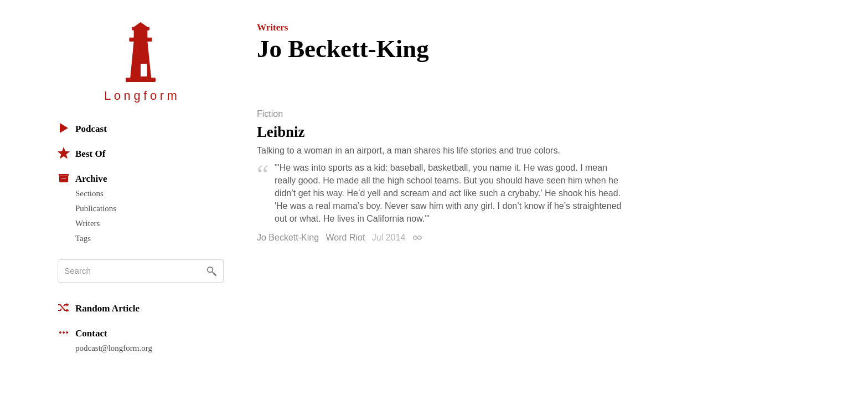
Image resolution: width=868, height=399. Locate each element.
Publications (96, 208)
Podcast (82, 128)
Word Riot (346, 237)
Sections (89, 193)
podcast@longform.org (114, 348)
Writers (87, 223)
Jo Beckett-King (288, 237)
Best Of (81, 153)
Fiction (270, 114)
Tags (83, 238)
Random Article (99, 308)
